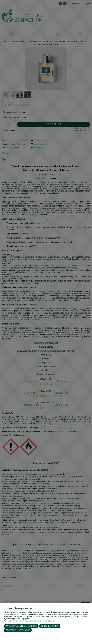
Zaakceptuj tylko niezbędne (21, 626)
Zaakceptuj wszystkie (18, 630)
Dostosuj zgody (50, 626)
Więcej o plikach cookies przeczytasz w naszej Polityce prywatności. (29, 621)
